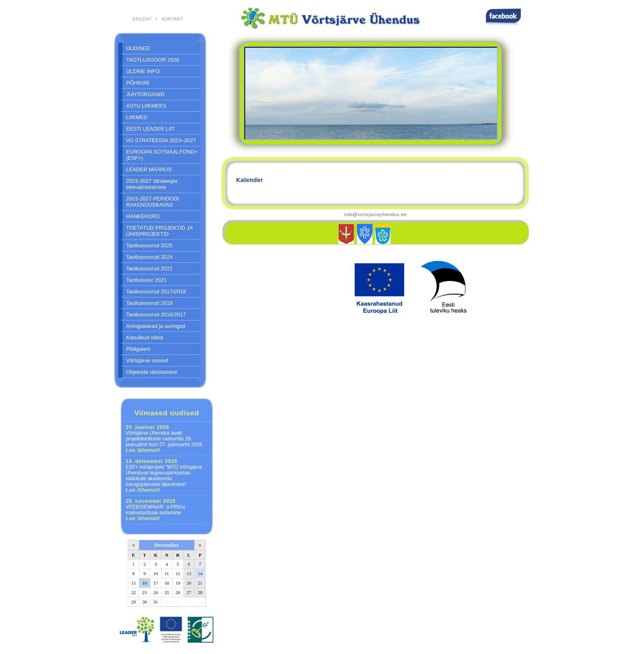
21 (200, 583)
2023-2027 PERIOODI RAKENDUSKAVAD (153, 202)
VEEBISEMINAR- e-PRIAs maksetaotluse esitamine (155, 510)
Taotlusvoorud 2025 (149, 245)
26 (178, 592)
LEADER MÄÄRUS (149, 169)
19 (178, 583)
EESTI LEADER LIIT (151, 129)
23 (145, 592)
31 (156, 602)
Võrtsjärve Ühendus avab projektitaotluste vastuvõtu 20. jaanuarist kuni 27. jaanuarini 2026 (164, 439)
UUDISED (138, 48)
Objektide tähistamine (152, 372)
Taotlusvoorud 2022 (149, 268)
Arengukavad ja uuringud (156, 326)
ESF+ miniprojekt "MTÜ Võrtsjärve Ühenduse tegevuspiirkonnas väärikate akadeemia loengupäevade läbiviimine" (164, 476)
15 (134, 583)
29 (134, 602)
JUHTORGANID (145, 94)
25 (167, 592)
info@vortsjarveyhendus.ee (375, 214)
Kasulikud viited (145, 337)
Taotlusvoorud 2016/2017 (156, 314)
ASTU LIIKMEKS (146, 106)
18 (167, 583)
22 (134, 592)
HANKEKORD (143, 216)
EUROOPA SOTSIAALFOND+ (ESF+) (162, 155)
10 (156, 573)
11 (167, 573)
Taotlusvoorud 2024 (149, 257)
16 (145, 583)
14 (200, 573)
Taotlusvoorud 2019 (149, 303)
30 (145, 602)
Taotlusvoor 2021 (146, 280)
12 (178, 573)
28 (200, 592)
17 (156, 583)
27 (189, 592)
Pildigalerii (138, 349)
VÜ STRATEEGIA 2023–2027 (161, 140)
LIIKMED (137, 117)
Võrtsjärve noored (147, 360)
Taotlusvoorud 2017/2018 (156, 291)
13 (189, 573)
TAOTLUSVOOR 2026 (153, 60)
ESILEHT (142, 19)
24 (156, 592)
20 (189, 583)
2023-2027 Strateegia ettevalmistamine (152, 184)
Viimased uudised (167, 413)
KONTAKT (172, 19)
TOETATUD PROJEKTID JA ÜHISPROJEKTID (160, 231)
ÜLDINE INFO (143, 71)
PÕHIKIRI (138, 83)
